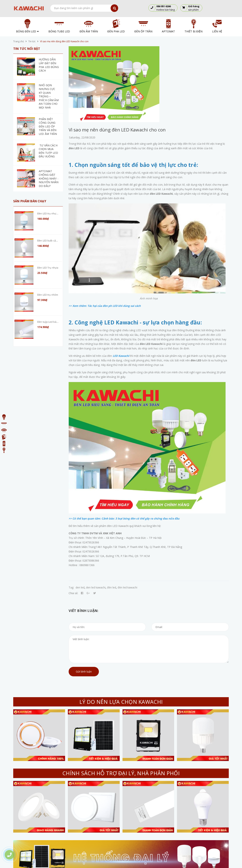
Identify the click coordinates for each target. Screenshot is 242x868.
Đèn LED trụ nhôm (48, 295)
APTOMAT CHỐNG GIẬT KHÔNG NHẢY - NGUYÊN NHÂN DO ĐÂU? (49, 179)
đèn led (112, 587)
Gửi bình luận (84, 672)
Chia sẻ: (73, 593)
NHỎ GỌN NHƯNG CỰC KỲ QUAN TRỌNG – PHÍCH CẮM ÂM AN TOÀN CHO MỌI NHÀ (49, 96)
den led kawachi (96, 587)
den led (80, 587)
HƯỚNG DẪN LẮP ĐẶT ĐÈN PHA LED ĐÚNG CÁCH (49, 65)
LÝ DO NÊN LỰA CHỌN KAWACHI (121, 702)
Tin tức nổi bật (27, 49)
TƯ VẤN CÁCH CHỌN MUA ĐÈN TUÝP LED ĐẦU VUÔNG (48, 151)
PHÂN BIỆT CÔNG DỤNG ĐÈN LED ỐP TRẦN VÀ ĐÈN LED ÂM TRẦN (48, 126)
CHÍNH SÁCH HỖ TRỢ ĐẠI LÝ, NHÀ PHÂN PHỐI (121, 773)
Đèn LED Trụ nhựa (48, 268)
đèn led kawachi (127, 587)
